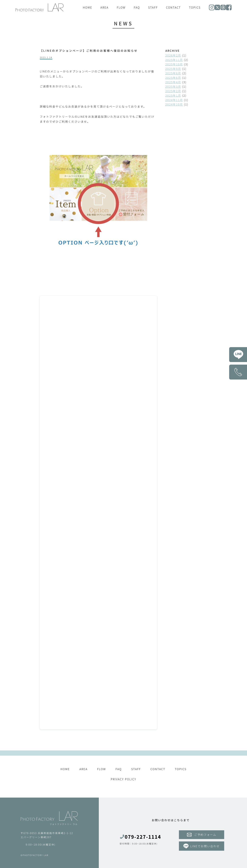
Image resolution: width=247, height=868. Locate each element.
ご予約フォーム (202, 835)
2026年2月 (173, 55)
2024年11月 (174, 100)
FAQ (137, 7)
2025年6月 (173, 78)
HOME (87, 7)
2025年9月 (173, 69)
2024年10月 (174, 104)
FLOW (121, 7)
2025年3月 (173, 87)
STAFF (153, 7)
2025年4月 (173, 82)
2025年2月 (173, 91)
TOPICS (195, 7)
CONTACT (173, 7)
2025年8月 (173, 73)
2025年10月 (174, 64)
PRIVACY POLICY (124, 779)
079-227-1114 (140, 837)
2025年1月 (173, 95)
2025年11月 (174, 60)
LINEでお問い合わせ (202, 846)
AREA (104, 7)
